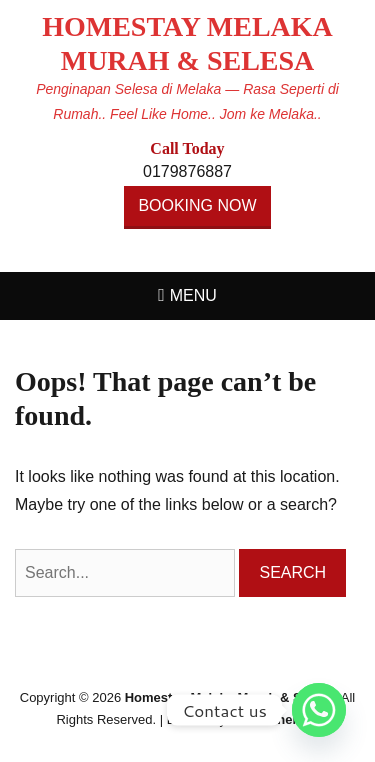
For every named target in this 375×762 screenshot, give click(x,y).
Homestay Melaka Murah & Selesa (230, 697)
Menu (193, 295)
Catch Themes (274, 719)
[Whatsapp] (319, 710)
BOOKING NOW (197, 205)
